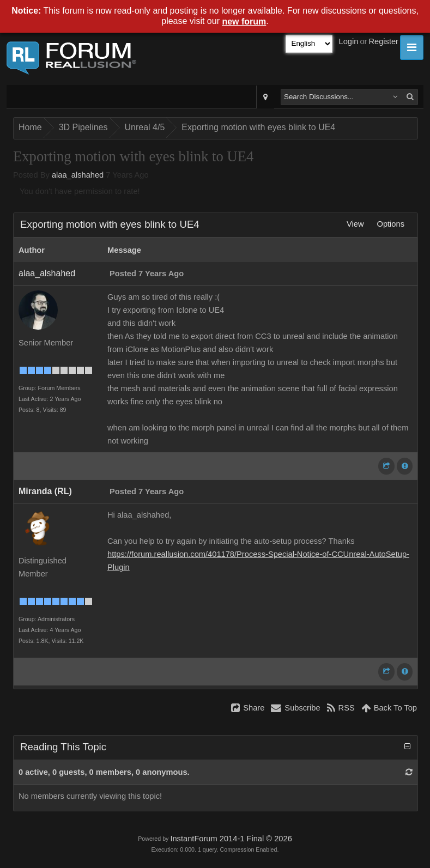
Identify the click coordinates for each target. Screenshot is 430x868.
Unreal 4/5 (145, 127)
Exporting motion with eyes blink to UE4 (258, 127)
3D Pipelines (83, 127)
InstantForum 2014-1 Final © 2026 (231, 839)
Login (349, 41)
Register (383, 41)
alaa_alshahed (78, 175)
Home (30, 127)
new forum (244, 22)
